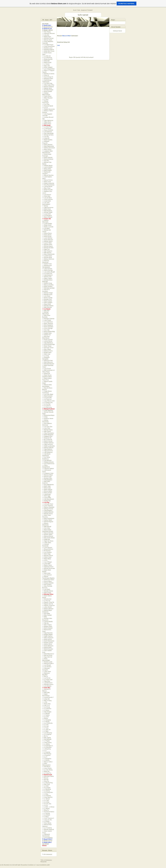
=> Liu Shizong (47, 796)
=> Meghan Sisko (47, 626)
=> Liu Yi (45, 757)
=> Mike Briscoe (47, 253)
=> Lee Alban (46, 228)
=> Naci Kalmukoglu (48, 133)
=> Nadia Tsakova (47, 636)
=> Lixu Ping (46, 104)
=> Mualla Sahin (47, 352)
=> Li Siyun (45, 817)
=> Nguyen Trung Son (49, 605)
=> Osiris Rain (46, 196)
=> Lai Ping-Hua (47, 399)
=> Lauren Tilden (47, 243)
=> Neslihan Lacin (47, 48)
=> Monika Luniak (47, 662)
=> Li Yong (45, 728)
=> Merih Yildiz (46, 486)
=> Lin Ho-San (46, 404)
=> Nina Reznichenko (48, 185)
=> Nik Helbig (46, 614)
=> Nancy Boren (47, 235)
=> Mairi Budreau (47, 211)
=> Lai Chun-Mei (47, 398)
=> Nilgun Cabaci (47, 278)
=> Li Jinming (46, 813)
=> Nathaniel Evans (48, 567)
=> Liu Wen (46, 786)
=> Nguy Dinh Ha (47, 657)
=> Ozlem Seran (47, 96)
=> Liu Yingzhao (47, 734)
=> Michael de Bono (48, 135)
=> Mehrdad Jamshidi (48, 288)
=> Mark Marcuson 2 (48, 654)
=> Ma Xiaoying (47, 754)
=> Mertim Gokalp (47, 298)
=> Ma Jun (45, 778)
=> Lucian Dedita (47, 224)
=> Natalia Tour (47, 335)
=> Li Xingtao (46, 741)
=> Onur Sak (46, 330)
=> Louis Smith (47, 214)
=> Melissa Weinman (48, 259)
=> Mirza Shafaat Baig (49, 331)
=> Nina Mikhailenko (48, 485)
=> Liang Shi (46, 138)
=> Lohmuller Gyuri (48, 504)
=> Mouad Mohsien (48, 549)
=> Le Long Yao (47, 773)
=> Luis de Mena (47, 198)
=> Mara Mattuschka (48, 146)
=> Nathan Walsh (47, 520)
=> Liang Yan (46, 699)
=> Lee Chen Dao (47, 427)
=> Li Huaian (46, 821)
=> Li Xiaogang (47, 720)
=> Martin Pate (46, 704)
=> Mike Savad (47, 431)
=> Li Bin (45, 702)
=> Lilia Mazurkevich (48, 499)
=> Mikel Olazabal (47, 98)
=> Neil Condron (47, 584)
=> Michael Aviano (47, 430)
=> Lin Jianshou (47, 709)
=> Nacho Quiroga (47, 270)
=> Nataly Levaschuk (48, 183)
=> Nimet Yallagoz (47, 67)
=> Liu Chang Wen (48, 792)
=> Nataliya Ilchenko (48, 462)
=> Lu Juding (46, 744)
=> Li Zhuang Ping (47, 783)
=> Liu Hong (46, 802)
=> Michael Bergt (47, 257)
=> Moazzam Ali (47, 438)
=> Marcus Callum (47, 762)
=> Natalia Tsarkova (48, 443)
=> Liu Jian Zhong (47, 770)
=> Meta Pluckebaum (48, 518)
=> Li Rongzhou (47, 759)
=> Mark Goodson (47, 396)
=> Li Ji (44, 750)
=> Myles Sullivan (47, 489)
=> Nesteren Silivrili (48, 419)
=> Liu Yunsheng (47, 828)
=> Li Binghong (47, 749)
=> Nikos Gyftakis (47, 302)
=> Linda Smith (47, 201)
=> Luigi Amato (47, 494)
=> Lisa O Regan (47, 562)
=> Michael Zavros (47, 514)
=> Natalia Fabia (47, 333)
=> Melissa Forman (48, 509)
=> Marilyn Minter (47, 644)
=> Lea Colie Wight (48, 394)
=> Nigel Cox (46, 249)
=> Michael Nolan (47, 244)
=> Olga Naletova (47, 449)
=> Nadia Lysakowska (48, 446)
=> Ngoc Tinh (46, 66)
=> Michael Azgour (48, 246)
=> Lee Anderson (47, 132)
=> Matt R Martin (47, 170)
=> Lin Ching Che (47, 273)
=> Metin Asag (46, 554)
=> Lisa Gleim (46, 589)
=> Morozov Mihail (47, 475)
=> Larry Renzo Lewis (48, 401)
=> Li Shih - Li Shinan (48, 807)
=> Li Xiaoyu (46, 710)
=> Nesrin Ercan (47, 236)
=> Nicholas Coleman (48, 319)
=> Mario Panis (47, 209)
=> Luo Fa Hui (46, 678)
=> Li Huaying (46, 752)
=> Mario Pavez (47, 124)
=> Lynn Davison (47, 575)
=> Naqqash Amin (47, 436)
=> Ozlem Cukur (47, 557)
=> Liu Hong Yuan (47, 680)
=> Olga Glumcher (47, 633)
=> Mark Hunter (47, 593)
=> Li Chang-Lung (47, 402)
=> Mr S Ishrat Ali (47, 439)
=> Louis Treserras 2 (48, 818)
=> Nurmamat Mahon (48, 812)
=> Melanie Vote (47, 277)
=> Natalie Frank (47, 264)
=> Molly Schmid (47, 639)
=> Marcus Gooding (48, 285)
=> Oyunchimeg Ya (48, 77)
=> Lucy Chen (46, 428)
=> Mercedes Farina (48, 776)
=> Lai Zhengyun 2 (48, 746)
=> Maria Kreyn (47, 37)
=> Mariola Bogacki (48, 522)
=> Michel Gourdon (48, 649)
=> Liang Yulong (47, 742)
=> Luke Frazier (47, 320)
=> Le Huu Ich (46, 601)
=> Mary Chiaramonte (48, 254)
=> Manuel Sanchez (48, 175)
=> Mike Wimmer (47, 307)
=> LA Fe (45, 560)
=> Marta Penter (47, 62)
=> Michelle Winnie (48, 591)
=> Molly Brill (46, 61)
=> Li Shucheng (47, 128)
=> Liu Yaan (46, 800)
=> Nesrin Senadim (48, 327)
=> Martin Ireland (47, 301)
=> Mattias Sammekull (49, 148)
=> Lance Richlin (47, 607)
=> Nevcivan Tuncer (48, 348)
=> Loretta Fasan (47, 256)
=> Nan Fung (46, 784)
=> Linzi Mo (46, 137)
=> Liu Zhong (46, 791)
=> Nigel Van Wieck (48, 541)
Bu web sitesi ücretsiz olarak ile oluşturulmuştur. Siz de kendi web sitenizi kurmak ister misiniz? (83, 4)
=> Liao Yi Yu (46, 705)
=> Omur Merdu (47, 823)
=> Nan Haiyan (47, 32)
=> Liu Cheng (46, 707)
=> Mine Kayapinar (48, 325)
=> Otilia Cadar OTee (48, 85)
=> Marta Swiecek (47, 157)
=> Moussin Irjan (47, 477)
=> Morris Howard (47, 628)
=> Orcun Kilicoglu (47, 328)
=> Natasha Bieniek (48, 512)
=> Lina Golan (46, 296)
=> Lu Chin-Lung (47, 407)
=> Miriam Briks (47, 169)
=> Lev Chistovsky (47, 723)
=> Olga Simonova (48, 451)
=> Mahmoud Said (47, 361)
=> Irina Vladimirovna (48, 464)
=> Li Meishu (46, 760)
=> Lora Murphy (47, 686)
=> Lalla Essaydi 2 (47, 275)
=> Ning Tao (46, 781)
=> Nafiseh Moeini (47, 166)
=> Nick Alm (46, 161)
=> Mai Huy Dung (47, 655)
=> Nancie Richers (48, 180)
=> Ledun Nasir (47, 672)
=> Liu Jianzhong (47, 58)
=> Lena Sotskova (47, 837)
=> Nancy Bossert (47, 145)
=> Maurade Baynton (48, 364)
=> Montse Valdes (47, 535)
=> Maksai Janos (47, 88)
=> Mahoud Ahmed (48, 536)
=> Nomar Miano (47, 581)
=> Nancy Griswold (48, 130)
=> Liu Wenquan (47, 747)
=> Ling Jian (46, 35)
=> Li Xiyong (46, 721)
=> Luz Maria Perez (48, 45)
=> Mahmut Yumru (47, 351)
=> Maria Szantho (47, 140)
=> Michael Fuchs (47, 294)
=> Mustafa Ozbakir (48, 90)
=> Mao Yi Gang (47, 701)
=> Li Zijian (45, 731)
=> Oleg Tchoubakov (48, 433)
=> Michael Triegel (47, 293)
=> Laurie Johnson (48, 199)
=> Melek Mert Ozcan (48, 51)
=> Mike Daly (46, 692)
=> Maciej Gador (47, 647)
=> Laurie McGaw (47, 238)
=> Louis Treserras (48, 506)
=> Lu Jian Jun (46, 730)
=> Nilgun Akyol (47, 122)
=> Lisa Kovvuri (47, 195)
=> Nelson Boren (47, 233)
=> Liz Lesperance (48, 322)
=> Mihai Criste (47, 488)
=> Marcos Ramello (48, 533)
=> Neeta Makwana (48, 646)
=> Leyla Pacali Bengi (48, 46)
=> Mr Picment (46, 551)
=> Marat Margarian (48, 435)
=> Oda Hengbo (47, 712)
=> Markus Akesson (48, 609)
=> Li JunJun (46, 64)
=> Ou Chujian (46, 788)
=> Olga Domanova (48, 207)
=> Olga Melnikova (48, 343)
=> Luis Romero (47, 667)
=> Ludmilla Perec (47, 683)
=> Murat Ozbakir (47, 91)
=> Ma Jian (45, 779)
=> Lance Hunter (47, 768)
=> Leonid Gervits (47, 341)
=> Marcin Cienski (47, 441)
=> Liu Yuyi (45, 726)
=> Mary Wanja (47, 349)
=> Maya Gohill (47, 304)
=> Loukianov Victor (48, 473)
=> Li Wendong (47, 789)
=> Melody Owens (47, 241)
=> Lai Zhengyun (47, 215)
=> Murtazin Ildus (47, 478)
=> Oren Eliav (46, 528)
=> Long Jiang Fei (47, 797)
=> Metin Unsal (47, 182)
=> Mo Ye (45, 736)
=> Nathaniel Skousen (49, 33)
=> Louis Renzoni (47, 547)
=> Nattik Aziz (46, 539)
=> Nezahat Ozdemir (48, 49)
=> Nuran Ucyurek (47, 340)
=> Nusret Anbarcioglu (49, 344)
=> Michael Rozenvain (49, 568)
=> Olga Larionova (48, 444)
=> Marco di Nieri (47, 493)
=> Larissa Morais (47, 186)
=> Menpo (45, 206)
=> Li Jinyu (45, 99)
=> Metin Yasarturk (48, 323)
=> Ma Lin (45, 676)
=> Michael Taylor (47, 40)
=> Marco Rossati (47, 217)
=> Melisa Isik (46, 373)
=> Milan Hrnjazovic (48, 638)
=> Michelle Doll (47, 599)
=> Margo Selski (47, 225)
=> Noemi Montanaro (48, 641)
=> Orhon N (46, 75)
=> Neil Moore (46, 767)
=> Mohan (45, 718)
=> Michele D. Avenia (48, 74)
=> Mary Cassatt (47, 615)
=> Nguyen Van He (48, 604)
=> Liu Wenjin (46, 815)
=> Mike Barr (46, 311)
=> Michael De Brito (48, 248)
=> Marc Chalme (47, 625)
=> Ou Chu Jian (47, 804)
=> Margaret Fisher (48, 79)
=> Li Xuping (46, 715)
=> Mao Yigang (47, 738)
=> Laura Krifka (47, 497)
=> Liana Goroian (47, 269)
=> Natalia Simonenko (49, 109)
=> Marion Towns (47, 565)
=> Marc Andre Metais (49, 538)
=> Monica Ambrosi (48, 159)
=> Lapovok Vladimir (48, 468)
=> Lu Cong (46, 356)
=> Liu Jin (45, 805)
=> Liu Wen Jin (47, 56)
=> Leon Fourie (47, 369)
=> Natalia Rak (47, 501)
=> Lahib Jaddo (47, 543)
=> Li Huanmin (46, 755)
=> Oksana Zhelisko (48, 583)
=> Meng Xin (46, 771)
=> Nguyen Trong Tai (48, 602)
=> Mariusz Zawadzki (48, 507)
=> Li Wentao (46, 713)
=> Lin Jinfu (46, 717)
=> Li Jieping (46, 808)
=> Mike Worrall (47, 526)
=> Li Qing (45, 794)
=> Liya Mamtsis (47, 460)
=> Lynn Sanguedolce (48, 69)
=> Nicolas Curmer (48, 643)
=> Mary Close (46, 188)
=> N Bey (45, 417)
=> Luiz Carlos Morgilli (49, 272)
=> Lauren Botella (47, 167)
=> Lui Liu (45, 108)
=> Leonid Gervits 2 (48, 697)
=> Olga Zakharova (48, 120)
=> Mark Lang (46, 354)
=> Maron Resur (47, 149)
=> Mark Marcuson (48, 362)
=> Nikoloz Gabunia (48, 448)
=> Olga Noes (46, 681)
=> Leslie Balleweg (48, 410)
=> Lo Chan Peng (47, 127)
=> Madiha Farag (47, 283)
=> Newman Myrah (48, 106)
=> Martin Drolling (47, 286)
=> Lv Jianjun (46, 799)
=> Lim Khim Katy (47, 83)
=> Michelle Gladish (48, 306)
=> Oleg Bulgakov (47, 510)
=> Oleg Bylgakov (47, 480)
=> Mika (45, 617)
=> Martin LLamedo (48, 227)
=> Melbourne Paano (48, 580)
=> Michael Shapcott (48, 829)
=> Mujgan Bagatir (47, 634)
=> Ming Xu (46, 810)
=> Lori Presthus (47, 552)
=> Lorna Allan (46, 564)
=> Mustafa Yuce (47, 299)
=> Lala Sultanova (47, 452)
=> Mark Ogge (46, 496)
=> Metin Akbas (47, 559)
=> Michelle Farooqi (48, 38)
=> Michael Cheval (48, 555)
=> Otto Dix (46, 623)
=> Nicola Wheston (48, 240)
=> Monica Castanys (48, 87)
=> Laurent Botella (47, 622)
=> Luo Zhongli (47, 665)
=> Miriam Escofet (47, 190)
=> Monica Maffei (47, 491)
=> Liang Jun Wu (47, 820)
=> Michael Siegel (47, 212)
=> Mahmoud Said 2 (48, 663)
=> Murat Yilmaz (47, 346)
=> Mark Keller (46, 573)
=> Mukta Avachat (47, 59)
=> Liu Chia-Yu (47, 406)
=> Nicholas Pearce (48, 684)
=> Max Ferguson (47, 251)
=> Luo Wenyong (47, 733)
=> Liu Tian (45, 725)
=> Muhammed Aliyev (48, 415)
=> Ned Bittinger (47, 739)
